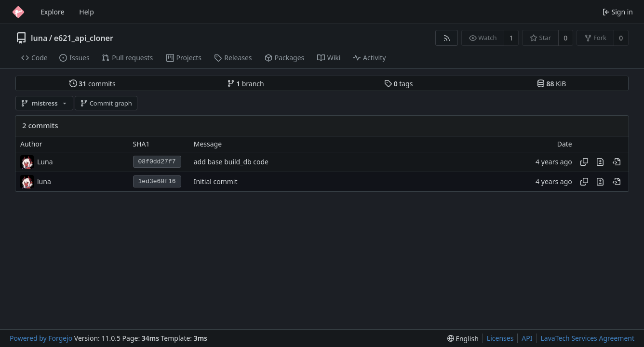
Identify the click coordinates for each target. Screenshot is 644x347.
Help (87, 12)
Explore (52, 12)
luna (39, 38)
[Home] (18, 12)
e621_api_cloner (84, 38)
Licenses (500, 338)
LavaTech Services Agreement (588, 338)
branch (246, 84)
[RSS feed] (447, 38)
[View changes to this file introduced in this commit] (600, 162)
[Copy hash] (584, 162)
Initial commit (216, 181)
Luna (45, 162)
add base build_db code (231, 162)
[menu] (463, 339)
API (527, 338)
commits (93, 84)
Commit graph (106, 103)
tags (398, 84)
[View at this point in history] (617, 162)
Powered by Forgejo (41, 338)
